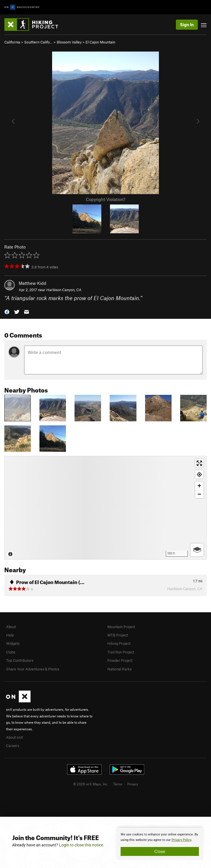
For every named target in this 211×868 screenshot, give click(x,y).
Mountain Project (121, 627)
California (12, 42)
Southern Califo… (38, 42)
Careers (13, 746)
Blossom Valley (69, 42)
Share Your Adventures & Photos (33, 669)
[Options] (197, 550)
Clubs (11, 652)
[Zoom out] (199, 494)
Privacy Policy (181, 840)
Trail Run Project (121, 652)
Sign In (187, 24)
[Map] (105, 508)
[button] (7, 311)
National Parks (119, 669)
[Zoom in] (199, 486)
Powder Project (120, 660)
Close (160, 851)
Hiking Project (119, 643)
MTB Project (118, 635)
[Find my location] (199, 474)
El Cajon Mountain (100, 42)
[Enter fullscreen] (199, 463)
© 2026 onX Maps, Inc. (91, 784)
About (11, 627)
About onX (15, 737)
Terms (118, 784)
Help (10, 635)
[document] (160, 844)
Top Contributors (20, 660)
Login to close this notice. (82, 845)
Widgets (13, 643)
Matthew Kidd (33, 283)
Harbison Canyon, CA (64, 290)
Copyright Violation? (105, 199)
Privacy (133, 784)
